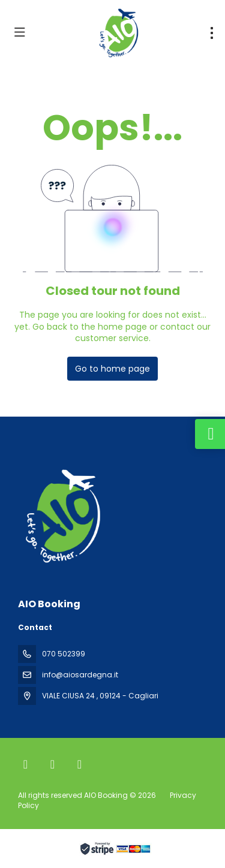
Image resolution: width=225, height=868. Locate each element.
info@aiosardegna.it (80, 675)
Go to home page (112, 369)
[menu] (212, 33)
